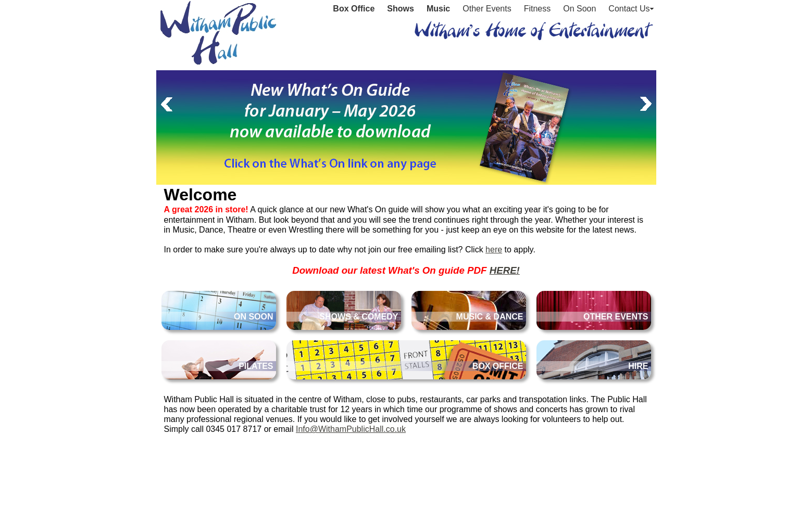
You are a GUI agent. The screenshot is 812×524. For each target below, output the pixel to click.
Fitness (538, 9)
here (494, 250)
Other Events (487, 9)
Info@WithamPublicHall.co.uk (351, 429)
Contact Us (629, 9)
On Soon (579, 9)
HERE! (505, 270)
